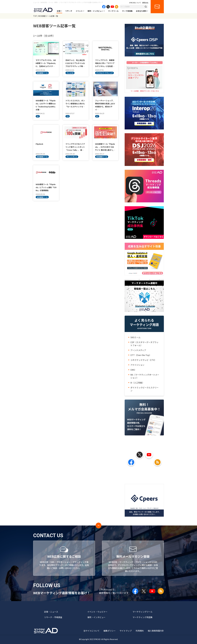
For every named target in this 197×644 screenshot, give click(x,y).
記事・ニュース (51, 612)
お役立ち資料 (141, 11)
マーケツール (113, 11)
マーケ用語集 (127, 11)
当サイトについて (91, 631)
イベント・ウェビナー (97, 612)
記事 (59, 11)
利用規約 (140, 631)
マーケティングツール (143, 612)
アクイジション (137, 365)
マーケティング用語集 (143, 617)
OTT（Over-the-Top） (141, 355)
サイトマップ (126, 631)
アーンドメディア (138, 350)
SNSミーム (135, 337)
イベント (79, 11)
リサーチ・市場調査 (53, 617)
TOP (35, 16)
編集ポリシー (110, 631)
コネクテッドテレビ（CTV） (143, 360)
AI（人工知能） (137, 383)
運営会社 (145, 3)
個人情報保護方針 (156, 631)
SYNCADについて (135, 3)
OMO (133, 370)
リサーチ (69, 11)
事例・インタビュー (95, 11)
